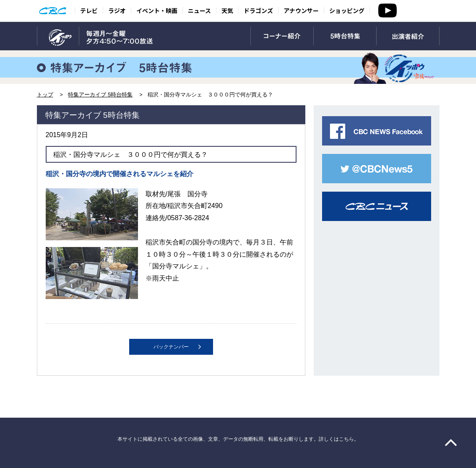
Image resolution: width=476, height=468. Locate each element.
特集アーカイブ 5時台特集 (100, 95)
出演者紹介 (408, 36)
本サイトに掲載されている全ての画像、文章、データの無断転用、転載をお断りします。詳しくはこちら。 (238, 439)
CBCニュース (377, 206)
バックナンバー (171, 347)
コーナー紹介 (282, 36)
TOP (58, 36)
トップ (45, 95)
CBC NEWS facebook (377, 131)
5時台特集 (345, 36)
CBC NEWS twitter (377, 169)
